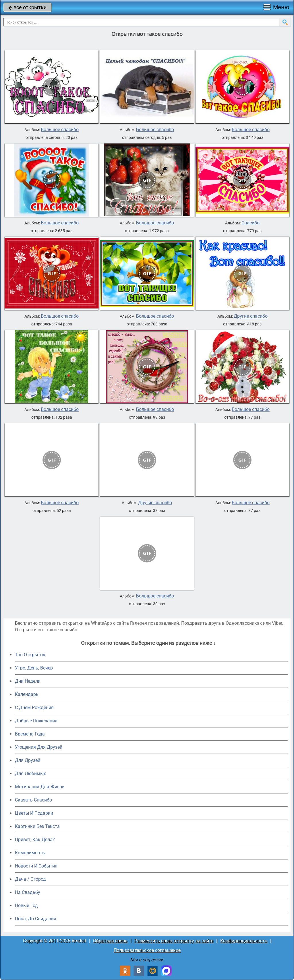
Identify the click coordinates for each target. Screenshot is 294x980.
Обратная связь (110, 941)
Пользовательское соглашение (147, 950)
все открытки (27, 7)
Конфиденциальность (244, 941)
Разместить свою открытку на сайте (174, 941)
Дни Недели (28, 681)
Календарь (27, 694)
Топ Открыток (30, 655)
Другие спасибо (251, 316)
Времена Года (30, 734)
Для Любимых (30, 774)
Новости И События (36, 866)
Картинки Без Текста (37, 826)
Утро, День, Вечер (34, 668)
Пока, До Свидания (36, 919)
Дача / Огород (30, 879)
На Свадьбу (28, 892)
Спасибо (251, 223)
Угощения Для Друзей (39, 747)
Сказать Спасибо (33, 800)
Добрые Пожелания (36, 721)
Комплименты (30, 853)
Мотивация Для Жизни (40, 787)
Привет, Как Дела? (35, 840)
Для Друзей (28, 760)
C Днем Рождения (34, 708)
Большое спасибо (60, 130)
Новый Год (26, 906)
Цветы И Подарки (34, 813)
